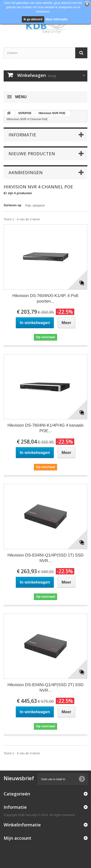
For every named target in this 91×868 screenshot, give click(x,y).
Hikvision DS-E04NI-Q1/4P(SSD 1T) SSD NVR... (46, 558)
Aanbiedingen (26, 172)
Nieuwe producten (32, 154)
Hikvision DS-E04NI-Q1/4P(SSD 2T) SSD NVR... (46, 688)
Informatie (22, 135)
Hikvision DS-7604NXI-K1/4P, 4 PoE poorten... (46, 298)
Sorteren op (12, 205)
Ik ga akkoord (33, 19)
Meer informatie (57, 19)
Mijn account (17, 838)
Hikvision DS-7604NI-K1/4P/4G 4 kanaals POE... (46, 428)
